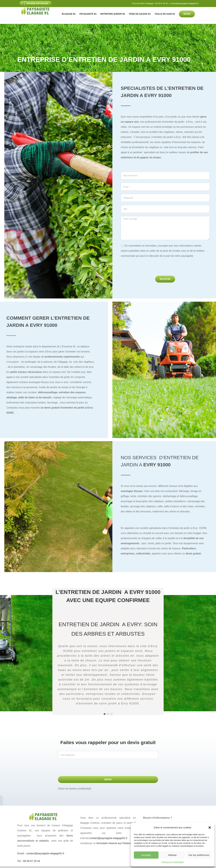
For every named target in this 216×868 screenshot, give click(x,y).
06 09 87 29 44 (161, 4)
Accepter (146, 855)
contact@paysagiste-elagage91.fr (185, 4)
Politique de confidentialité (172, 862)
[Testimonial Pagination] (105, 714)
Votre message (165, 228)
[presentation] (145, 268)
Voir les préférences (199, 855)
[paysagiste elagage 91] (45, 814)
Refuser (173, 855)
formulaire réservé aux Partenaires (116, 843)
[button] (210, 828)
